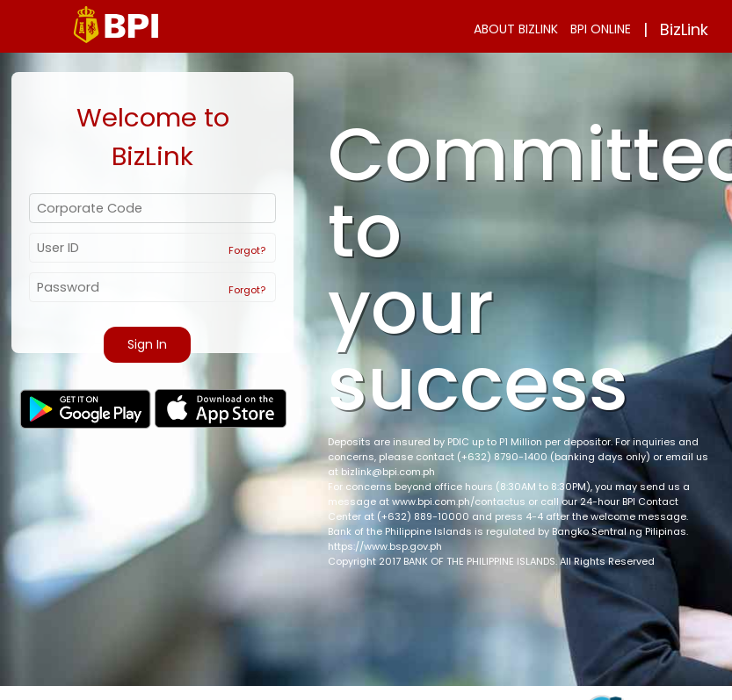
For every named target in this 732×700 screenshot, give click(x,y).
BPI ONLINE (601, 29)
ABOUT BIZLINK (516, 29)
